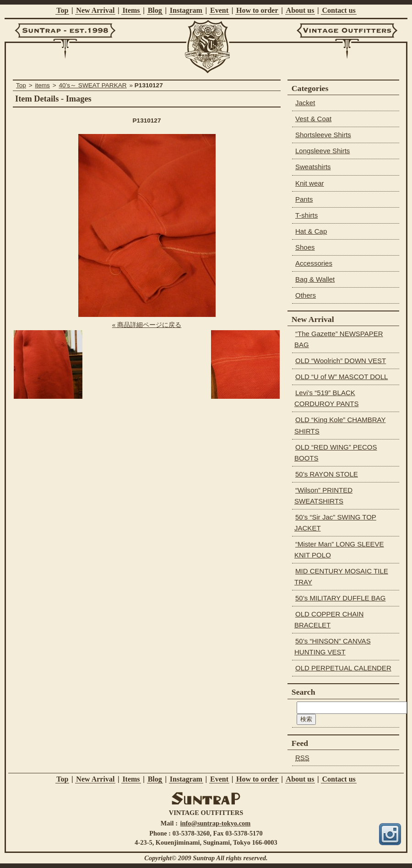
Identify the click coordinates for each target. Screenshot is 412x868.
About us (300, 10)
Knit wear (310, 183)
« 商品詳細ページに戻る (147, 325)
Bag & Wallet (315, 279)
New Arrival (95, 10)
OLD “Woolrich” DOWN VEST (341, 361)
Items (131, 10)
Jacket (305, 103)
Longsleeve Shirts (323, 151)
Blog (155, 10)
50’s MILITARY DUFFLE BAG (341, 598)
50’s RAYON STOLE (327, 474)
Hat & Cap (311, 231)
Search (304, 692)
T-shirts (306, 215)
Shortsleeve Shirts (323, 135)
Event (219, 10)
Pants (304, 199)
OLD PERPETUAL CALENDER (343, 668)
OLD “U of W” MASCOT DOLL (342, 377)
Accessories (314, 263)
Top (62, 10)
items (42, 85)
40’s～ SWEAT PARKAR (92, 85)
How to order (257, 10)
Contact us (339, 10)
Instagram (186, 10)
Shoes (305, 247)
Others (306, 295)
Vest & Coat (313, 119)
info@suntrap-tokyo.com (216, 823)
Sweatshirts (313, 167)
